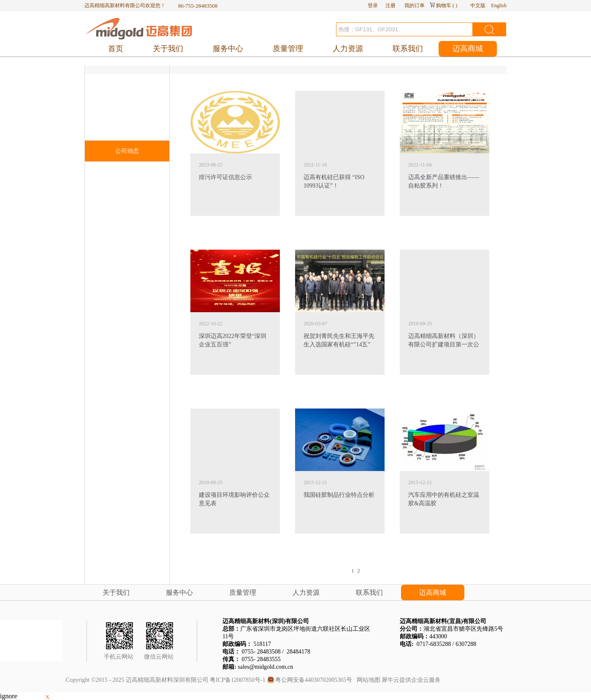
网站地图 (367, 680)
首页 (116, 49)
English (499, 5)
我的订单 (415, 5)
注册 (390, 5)
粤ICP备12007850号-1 (237, 680)
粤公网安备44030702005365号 (314, 680)
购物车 (444, 5)
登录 (373, 5)
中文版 (478, 5)
